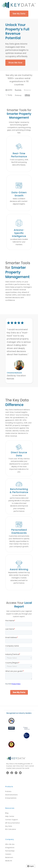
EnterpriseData (11, 798)
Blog (7, 813)
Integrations (10, 848)
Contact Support (12, 820)
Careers (8, 854)
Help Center (10, 816)
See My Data (19, 14)
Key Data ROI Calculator (11, 828)
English (31, 866)
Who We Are (10, 844)
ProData (8, 791)
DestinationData (11, 795)
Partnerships (10, 851)
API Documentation (13, 823)
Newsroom (9, 857)
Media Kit (9, 861)
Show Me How (15, 63)
